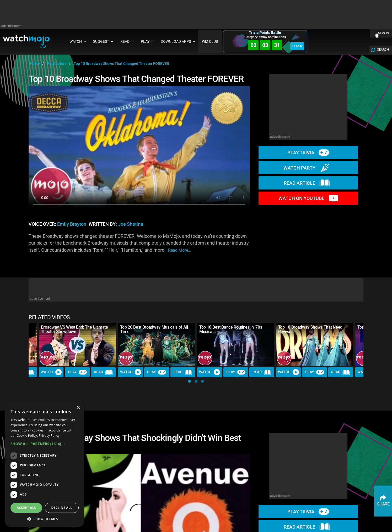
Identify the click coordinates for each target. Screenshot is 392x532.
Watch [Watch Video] (51, 372)
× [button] (78, 408)
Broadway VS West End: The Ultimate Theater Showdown (74, 329)
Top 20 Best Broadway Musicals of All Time (154, 329)
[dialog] (45, 464)
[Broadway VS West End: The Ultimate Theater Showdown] (77, 344)
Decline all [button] (62, 508)
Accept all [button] (26, 508)
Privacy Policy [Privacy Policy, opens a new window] (49, 436)
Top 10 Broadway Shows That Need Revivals (310, 329)
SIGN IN (384, 33)
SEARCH (383, 50)
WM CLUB (210, 42)
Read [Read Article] (104, 372)
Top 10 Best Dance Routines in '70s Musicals (231, 329)
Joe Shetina (131, 224)
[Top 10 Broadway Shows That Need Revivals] (315, 344)
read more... (180, 250)
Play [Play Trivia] (77, 372)
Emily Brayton (72, 224)
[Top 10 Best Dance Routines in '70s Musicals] (236, 344)
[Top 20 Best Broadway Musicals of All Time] (157, 344)
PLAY (297, 46)
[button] (189, 381)
